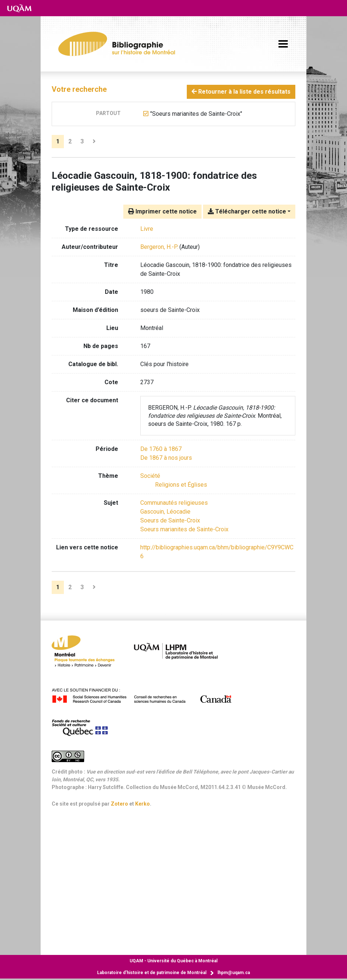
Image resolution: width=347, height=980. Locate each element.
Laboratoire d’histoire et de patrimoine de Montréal (152, 973)
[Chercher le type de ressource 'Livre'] (147, 229)
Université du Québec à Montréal (173, 961)
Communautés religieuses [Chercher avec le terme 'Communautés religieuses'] (174, 503)
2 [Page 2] (70, 141)
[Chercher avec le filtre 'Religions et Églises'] (181, 485)
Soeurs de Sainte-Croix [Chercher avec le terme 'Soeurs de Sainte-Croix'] (170, 520)
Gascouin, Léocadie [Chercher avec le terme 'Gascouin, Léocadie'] (165, 512)
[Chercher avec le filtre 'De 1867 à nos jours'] (166, 458)
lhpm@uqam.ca (234, 973)
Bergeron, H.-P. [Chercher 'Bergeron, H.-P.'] (159, 247)
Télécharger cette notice (247, 211)
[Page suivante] (94, 142)
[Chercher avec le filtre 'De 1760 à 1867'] (161, 449)
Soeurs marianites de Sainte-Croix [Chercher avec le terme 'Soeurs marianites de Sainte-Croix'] (184, 529)
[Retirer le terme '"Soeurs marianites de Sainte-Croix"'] (196, 114)
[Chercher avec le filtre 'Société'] (150, 476)
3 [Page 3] (82, 141)
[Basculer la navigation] (283, 44)
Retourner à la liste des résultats (241, 92)
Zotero (119, 804)
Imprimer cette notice (162, 211)
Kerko (142, 804)
